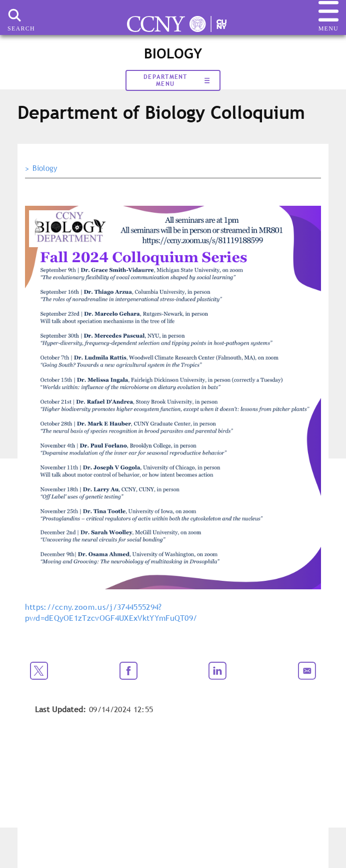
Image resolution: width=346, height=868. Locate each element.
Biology (45, 168)
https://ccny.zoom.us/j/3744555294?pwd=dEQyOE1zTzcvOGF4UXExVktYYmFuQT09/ (111, 612)
